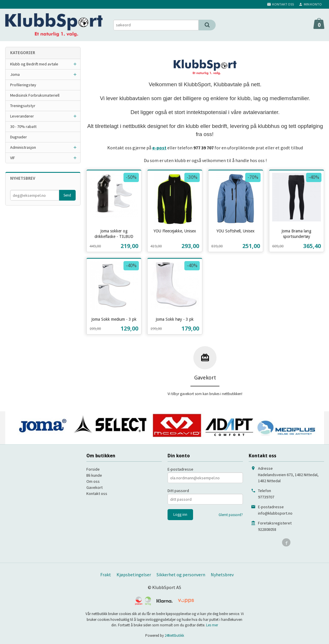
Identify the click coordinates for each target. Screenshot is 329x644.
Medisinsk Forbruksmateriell (35, 95)
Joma (15, 74)
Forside (93, 469)
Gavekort (94, 487)
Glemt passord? (231, 515)
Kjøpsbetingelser (134, 575)
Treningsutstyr (23, 106)
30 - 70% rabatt (23, 126)
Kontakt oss (97, 493)
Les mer (212, 625)
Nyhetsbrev (222, 575)
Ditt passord (178, 491)
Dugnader (19, 137)
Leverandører (22, 116)
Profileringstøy (23, 85)
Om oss (93, 481)
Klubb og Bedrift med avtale (34, 64)
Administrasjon (23, 147)
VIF (13, 158)
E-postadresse (180, 469)
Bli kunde (94, 475)
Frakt (106, 575)
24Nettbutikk (174, 635)
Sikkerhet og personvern (181, 575)
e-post (159, 148)
